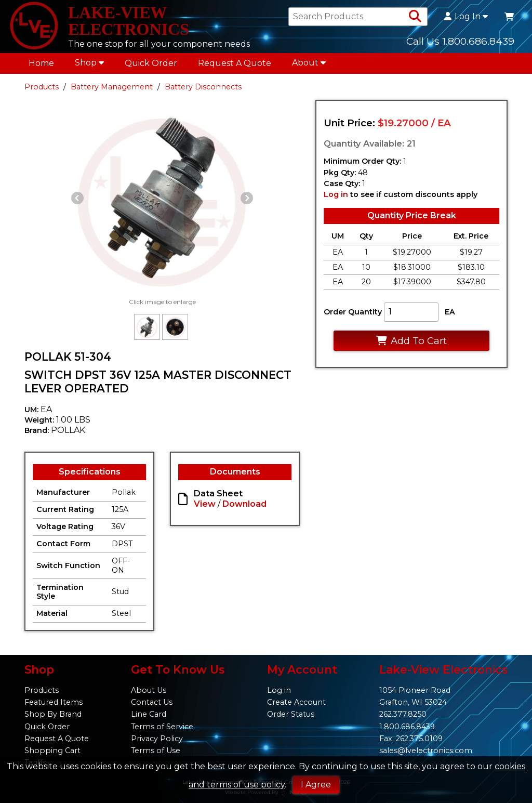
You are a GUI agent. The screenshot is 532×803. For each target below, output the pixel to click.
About (309, 63)
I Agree (316, 785)
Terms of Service (162, 727)
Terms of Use (156, 751)
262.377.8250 (403, 714)
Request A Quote (235, 63)
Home (41, 63)
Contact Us (152, 702)
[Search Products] (415, 17)
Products (42, 87)
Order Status (291, 714)
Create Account (296, 702)
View (205, 504)
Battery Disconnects (203, 87)
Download (244, 504)
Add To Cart (411, 341)
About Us (149, 690)
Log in (336, 194)
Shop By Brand (53, 714)
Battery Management (112, 87)
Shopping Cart (52, 751)
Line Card (149, 714)
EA (450, 312)
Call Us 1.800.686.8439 (460, 41)
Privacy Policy (157, 739)
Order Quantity (353, 312)
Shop (89, 63)
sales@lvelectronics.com (426, 751)
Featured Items (54, 702)
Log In (466, 17)
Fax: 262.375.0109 (411, 739)
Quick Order (151, 63)
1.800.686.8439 (407, 727)
